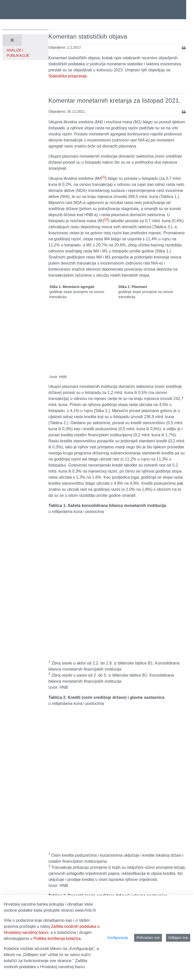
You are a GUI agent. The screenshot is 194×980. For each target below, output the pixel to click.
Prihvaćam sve (148, 938)
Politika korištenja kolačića (57, 939)
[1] (103, 177)
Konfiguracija (118, 938)
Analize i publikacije (18, 53)
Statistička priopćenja (68, 76)
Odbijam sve (178, 938)
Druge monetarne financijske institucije (83, 654)
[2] (106, 219)
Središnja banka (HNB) (69, 647)
